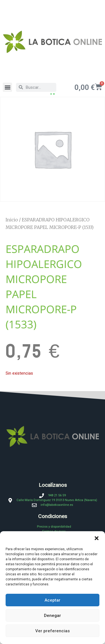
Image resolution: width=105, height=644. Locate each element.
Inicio (12, 220)
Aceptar (53, 600)
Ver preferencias (53, 631)
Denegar (53, 616)
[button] (97, 538)
